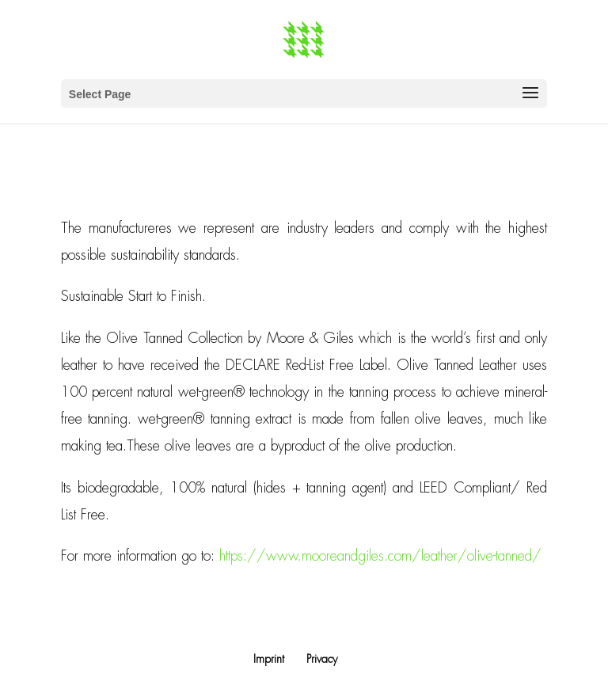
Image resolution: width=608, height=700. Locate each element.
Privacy (322, 659)
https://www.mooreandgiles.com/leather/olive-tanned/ (380, 556)
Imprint (269, 659)
